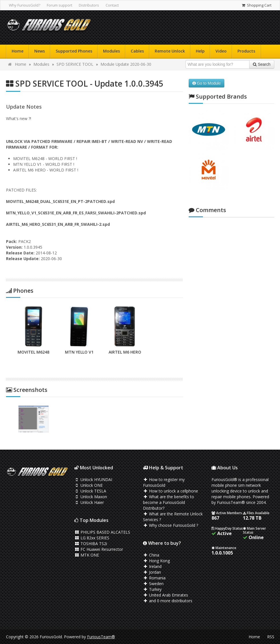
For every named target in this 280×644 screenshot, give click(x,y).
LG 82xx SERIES (92, 538)
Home (18, 51)
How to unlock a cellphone (171, 491)
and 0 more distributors (168, 601)
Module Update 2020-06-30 (126, 64)
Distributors (89, 5)
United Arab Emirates (166, 595)
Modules (111, 51)
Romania (154, 578)
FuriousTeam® (101, 637)
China (151, 555)
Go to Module (207, 83)
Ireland (152, 566)
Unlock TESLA (90, 491)
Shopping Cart (256, 5)
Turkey (152, 589)
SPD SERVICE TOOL (75, 64)
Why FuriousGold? (25, 5)
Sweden (153, 584)
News (40, 51)
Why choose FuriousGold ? (171, 525)
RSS (271, 637)
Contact (112, 5)
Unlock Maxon (91, 497)
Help (200, 51)
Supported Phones (74, 51)
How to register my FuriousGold (164, 482)
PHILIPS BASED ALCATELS (102, 532)
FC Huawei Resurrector (99, 549)
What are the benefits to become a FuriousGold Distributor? (169, 502)
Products (246, 51)
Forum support (60, 5)
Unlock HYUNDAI (93, 479)
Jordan (152, 572)
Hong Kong (157, 561)
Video (221, 51)
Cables (137, 51)
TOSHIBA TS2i (91, 544)
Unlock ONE (89, 485)
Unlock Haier (89, 502)
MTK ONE (87, 555)
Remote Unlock (170, 51)
